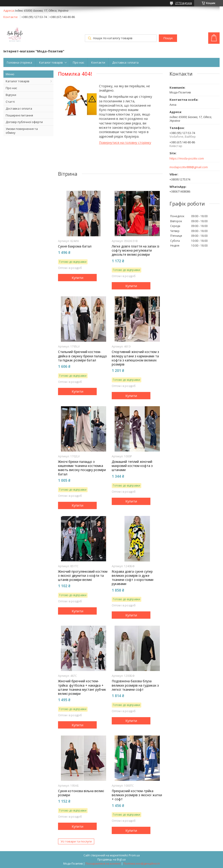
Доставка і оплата (125, 62)
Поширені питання (19, 115)
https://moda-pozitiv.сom (187, 158)
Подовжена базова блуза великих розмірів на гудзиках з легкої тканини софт (135, 685)
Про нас (79, 62)
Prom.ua (134, 855)
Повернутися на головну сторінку (125, 143)
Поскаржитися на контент (103, 864)
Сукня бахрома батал (75, 246)
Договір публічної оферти (24, 122)
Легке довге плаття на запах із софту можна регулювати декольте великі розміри (136, 250)
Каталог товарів (51, 62)
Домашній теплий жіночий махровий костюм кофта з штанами (132, 466)
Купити (77, 278)
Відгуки (11, 95)
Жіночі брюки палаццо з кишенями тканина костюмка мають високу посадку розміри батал (82, 468)
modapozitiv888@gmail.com (189, 167)
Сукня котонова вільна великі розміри (81, 793)
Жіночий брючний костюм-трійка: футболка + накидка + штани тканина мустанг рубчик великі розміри (82, 687)
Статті (10, 102)
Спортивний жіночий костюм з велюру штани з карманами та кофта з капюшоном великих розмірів (135, 358)
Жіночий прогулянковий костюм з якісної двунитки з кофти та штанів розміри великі (83, 576)
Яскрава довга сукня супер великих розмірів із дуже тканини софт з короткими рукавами (133, 578)
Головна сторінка (19, 62)
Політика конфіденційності (142, 864)
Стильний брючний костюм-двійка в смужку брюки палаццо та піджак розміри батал (82, 356)
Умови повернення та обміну (22, 131)
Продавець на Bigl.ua (111, 859)
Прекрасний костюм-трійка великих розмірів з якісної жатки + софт (137, 795)
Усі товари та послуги (76, 841)
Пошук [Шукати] (168, 38)
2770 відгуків (184, 3)
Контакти (98, 62)
